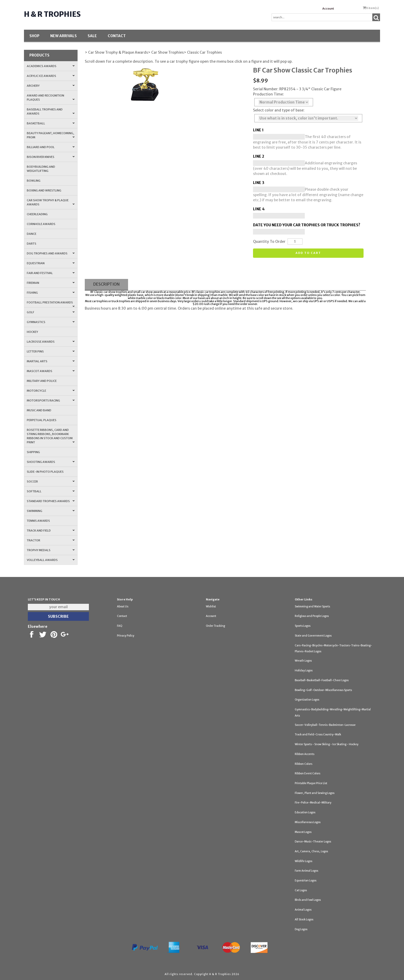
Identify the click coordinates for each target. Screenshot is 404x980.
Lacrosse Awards (51, 342)
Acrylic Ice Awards (51, 76)
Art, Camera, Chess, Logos (311, 851)
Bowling (34, 181)
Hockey (32, 332)
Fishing (51, 293)
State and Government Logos (313, 636)
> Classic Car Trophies (203, 52)
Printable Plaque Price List (311, 783)
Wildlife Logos (304, 861)
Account (328, 9)
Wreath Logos (303, 661)
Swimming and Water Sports (312, 607)
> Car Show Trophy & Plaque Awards (116, 52)
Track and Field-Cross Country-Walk (318, 734)
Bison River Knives (51, 157)
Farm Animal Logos (306, 871)
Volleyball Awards (51, 560)
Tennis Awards (38, 521)
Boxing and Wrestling (44, 190)
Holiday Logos (304, 670)
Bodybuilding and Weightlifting (41, 169)
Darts (32, 244)
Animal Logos (303, 910)
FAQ (120, 626)
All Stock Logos (304, 919)
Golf (51, 312)
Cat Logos (301, 890)
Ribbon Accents (305, 754)
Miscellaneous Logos (308, 822)
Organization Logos (307, 700)
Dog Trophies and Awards (51, 253)
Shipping (33, 452)
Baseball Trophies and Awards (51, 111)
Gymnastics (51, 322)
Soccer (51, 481)
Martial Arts (51, 361)
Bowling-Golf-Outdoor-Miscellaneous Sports (323, 690)
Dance (32, 234)
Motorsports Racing (51, 400)
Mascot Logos (303, 832)
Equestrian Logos (306, 881)
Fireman (51, 283)
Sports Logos (303, 626)
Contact (117, 36)
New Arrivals (64, 36)
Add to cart (308, 253)
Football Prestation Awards (51, 304)
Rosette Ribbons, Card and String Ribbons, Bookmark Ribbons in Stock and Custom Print (51, 436)
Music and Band (39, 410)
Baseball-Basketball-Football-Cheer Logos (322, 680)
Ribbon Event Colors (308, 773)
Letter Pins (51, 351)
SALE (92, 36)
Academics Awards (51, 66)
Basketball (51, 123)
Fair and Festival (51, 273)
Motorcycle (51, 391)
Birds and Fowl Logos (308, 900)
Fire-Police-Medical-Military (313, 803)
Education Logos (305, 812)
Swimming (51, 511)
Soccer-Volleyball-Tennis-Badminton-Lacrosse (325, 725)
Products (39, 55)
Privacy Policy (126, 636)
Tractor (51, 540)
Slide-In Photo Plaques (45, 472)
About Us (123, 607)
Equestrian (51, 263)
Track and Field (51, 531)
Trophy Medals (51, 550)
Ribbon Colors (304, 764)
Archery (51, 86)
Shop (34, 36)
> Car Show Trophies (166, 52)
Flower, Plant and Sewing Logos (315, 793)
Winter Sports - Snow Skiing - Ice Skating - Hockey (327, 744)
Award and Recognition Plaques (51, 98)
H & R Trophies (52, 14)
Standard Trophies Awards (51, 501)
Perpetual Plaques (42, 420)
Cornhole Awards (41, 224)
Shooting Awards (51, 462)
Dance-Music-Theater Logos (313, 842)
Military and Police (42, 381)
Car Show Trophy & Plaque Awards (51, 202)
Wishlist (211, 607)
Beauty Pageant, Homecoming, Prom (51, 135)
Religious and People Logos (312, 616)
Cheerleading (37, 214)
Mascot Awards (51, 371)
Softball (51, 491)
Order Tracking (215, 626)
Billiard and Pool (51, 147)
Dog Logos (301, 929)
